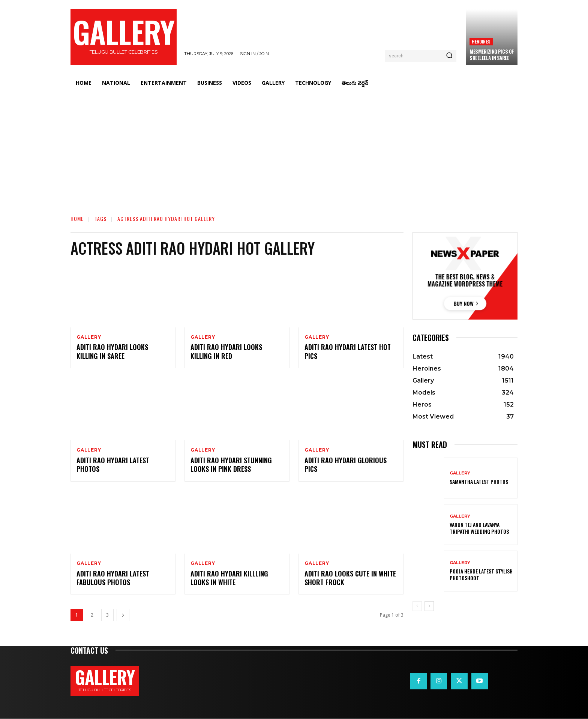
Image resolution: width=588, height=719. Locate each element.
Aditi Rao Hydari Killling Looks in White (229, 578)
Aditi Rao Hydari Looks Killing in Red (226, 352)
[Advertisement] (294, 148)
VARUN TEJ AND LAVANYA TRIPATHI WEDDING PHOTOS (479, 528)
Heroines (481, 41)
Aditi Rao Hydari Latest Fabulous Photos (113, 578)
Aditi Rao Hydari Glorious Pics (346, 465)
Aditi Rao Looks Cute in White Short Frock (350, 578)
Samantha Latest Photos (479, 481)
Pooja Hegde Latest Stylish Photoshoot (481, 574)
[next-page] (123, 615)
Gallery (89, 337)
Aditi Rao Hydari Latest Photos (113, 465)
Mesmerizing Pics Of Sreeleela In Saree (492, 55)
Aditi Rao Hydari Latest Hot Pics (348, 352)
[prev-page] (417, 606)
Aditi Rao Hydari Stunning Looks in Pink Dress (231, 465)
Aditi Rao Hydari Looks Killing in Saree (112, 352)
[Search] (449, 56)
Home (77, 218)
